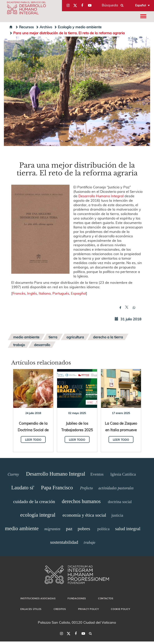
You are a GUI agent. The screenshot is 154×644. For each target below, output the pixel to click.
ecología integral (38, 515)
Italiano (45, 293)
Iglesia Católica (123, 474)
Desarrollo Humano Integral (101, 196)
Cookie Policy (121, 609)
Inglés (32, 293)
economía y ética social (84, 515)
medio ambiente (26, 337)
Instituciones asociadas (38, 598)
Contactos (106, 598)
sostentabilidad (64, 542)
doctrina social (120, 502)
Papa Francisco (57, 488)
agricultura (75, 337)
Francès (19, 293)
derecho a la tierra (108, 337)
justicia (117, 515)
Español (141, 5)
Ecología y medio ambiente (78, 27)
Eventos (97, 474)
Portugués (61, 293)
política (103, 529)
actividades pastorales (116, 488)
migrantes (52, 529)
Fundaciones (77, 598)
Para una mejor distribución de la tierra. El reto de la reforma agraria (67, 33)
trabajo (19, 345)
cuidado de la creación (34, 502)
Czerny (13, 474)
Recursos (24, 27)
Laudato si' (23, 488)
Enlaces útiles (31, 609)
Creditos (60, 609)
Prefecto (86, 488)
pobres (84, 529)
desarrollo (42, 345)
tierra (53, 337)
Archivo (44, 27)
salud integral (128, 529)
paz (69, 529)
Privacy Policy (89, 609)
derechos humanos (81, 501)
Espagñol (78, 293)
